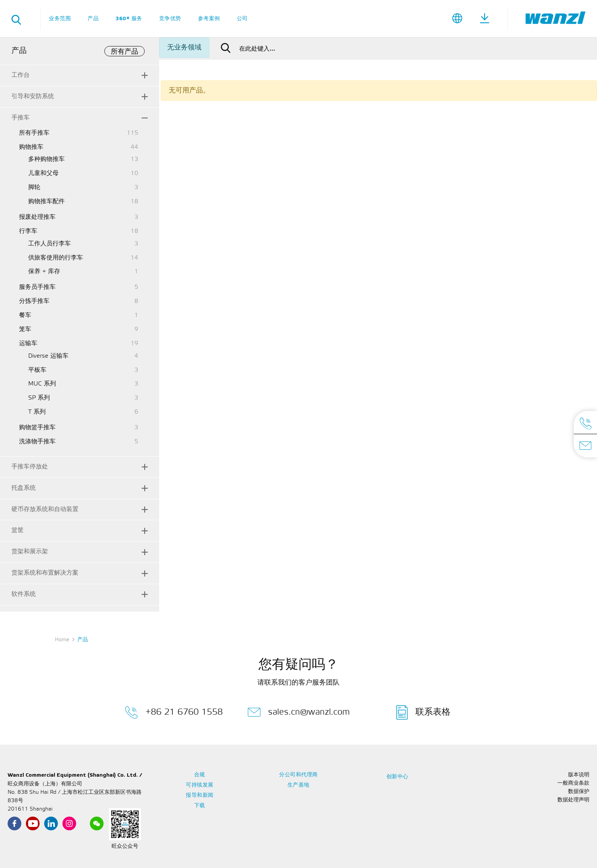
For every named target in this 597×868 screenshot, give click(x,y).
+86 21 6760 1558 (174, 712)
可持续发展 (200, 785)
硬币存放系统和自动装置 (45, 509)
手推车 (21, 118)
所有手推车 (34, 133)
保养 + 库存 (44, 272)
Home (62, 640)
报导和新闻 (200, 796)
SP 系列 (39, 398)
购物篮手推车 (37, 428)
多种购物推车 (46, 159)
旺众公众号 (125, 846)
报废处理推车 (37, 217)
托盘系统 (24, 488)
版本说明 (579, 775)
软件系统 (24, 594)
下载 (200, 806)
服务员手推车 (37, 287)
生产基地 (298, 785)
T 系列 (37, 412)
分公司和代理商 (298, 775)
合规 (200, 775)
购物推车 (31, 147)
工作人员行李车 (49, 244)
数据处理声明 (573, 800)
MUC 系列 (42, 384)
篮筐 (18, 530)
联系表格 (423, 712)
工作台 (21, 75)
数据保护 (579, 792)
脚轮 (34, 187)
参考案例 (209, 18)
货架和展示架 (30, 552)
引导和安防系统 (33, 96)
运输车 (28, 343)
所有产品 (125, 52)
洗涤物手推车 (37, 442)
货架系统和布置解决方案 (45, 573)
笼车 (25, 329)
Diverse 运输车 (48, 356)
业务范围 (60, 18)
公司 (242, 18)
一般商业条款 (573, 783)
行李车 (28, 231)
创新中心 (397, 777)
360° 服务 (129, 18)
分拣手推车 (34, 301)
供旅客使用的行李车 (56, 258)
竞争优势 (170, 18)
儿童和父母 (43, 173)
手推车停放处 (30, 467)
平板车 (37, 370)
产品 (93, 18)
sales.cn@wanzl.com (299, 712)
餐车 (25, 315)
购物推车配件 (46, 201)
